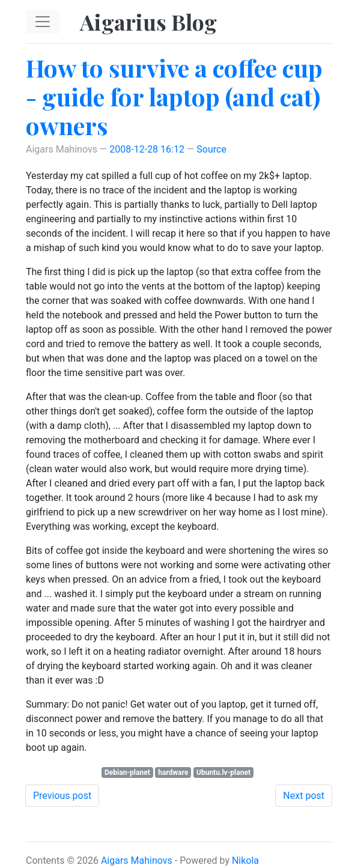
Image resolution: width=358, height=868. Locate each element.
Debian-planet (127, 772)
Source (211, 149)
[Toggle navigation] (43, 22)
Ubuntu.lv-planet (223, 772)
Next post (304, 796)
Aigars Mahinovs (137, 860)
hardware (173, 772)
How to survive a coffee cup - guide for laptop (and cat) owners (174, 96)
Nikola (245, 860)
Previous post (62, 796)
